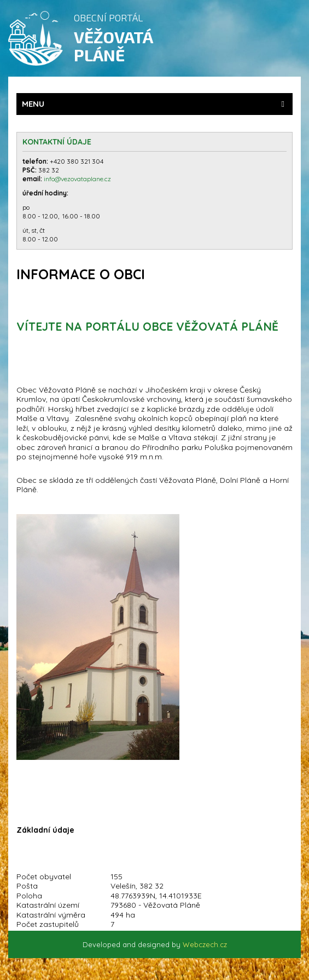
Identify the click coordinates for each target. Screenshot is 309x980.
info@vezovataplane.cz (78, 179)
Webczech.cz (205, 944)
